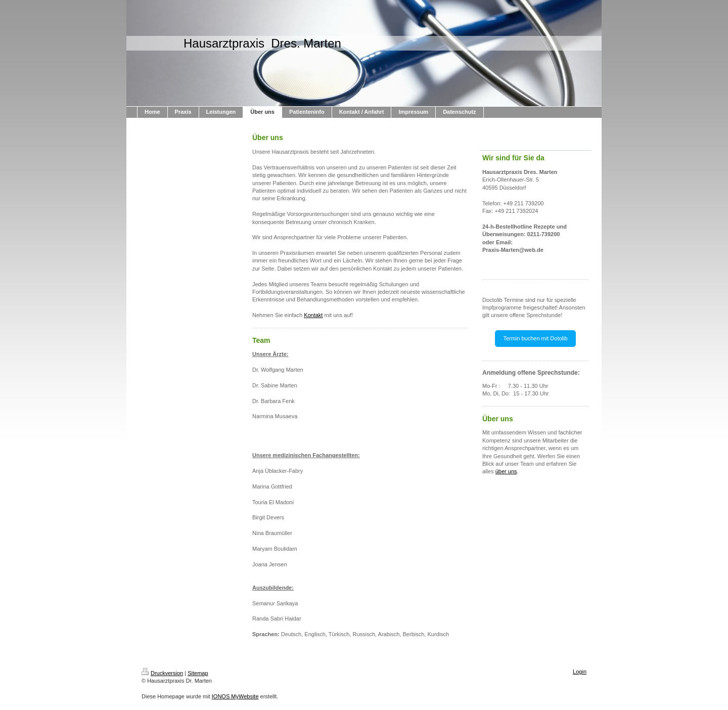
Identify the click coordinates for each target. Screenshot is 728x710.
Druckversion (162, 673)
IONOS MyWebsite (235, 696)
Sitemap (198, 673)
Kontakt (313, 315)
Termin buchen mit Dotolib (535, 338)
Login (580, 672)
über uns (506, 471)
